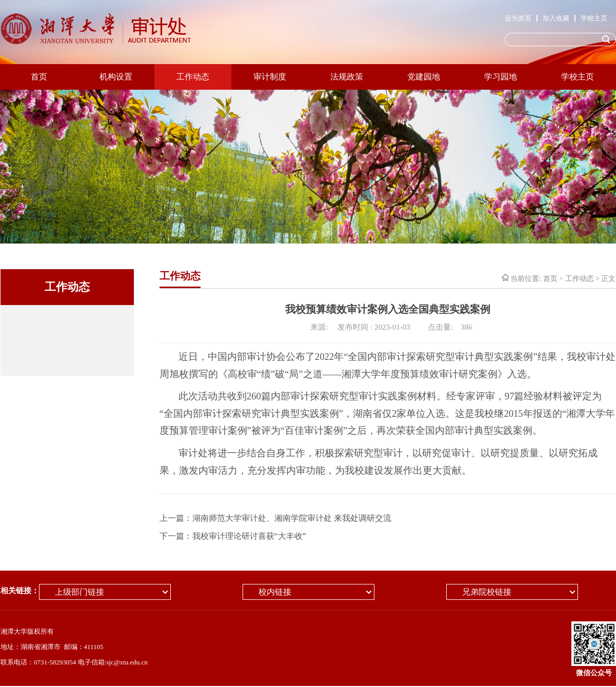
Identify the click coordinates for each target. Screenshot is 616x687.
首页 (39, 77)
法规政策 (347, 77)
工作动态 (193, 77)
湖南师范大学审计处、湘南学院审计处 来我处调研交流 (292, 518)
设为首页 (518, 18)
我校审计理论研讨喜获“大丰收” (249, 536)
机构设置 (116, 77)
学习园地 (501, 77)
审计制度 (270, 77)
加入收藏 (556, 18)
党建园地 (424, 77)
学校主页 (594, 18)
